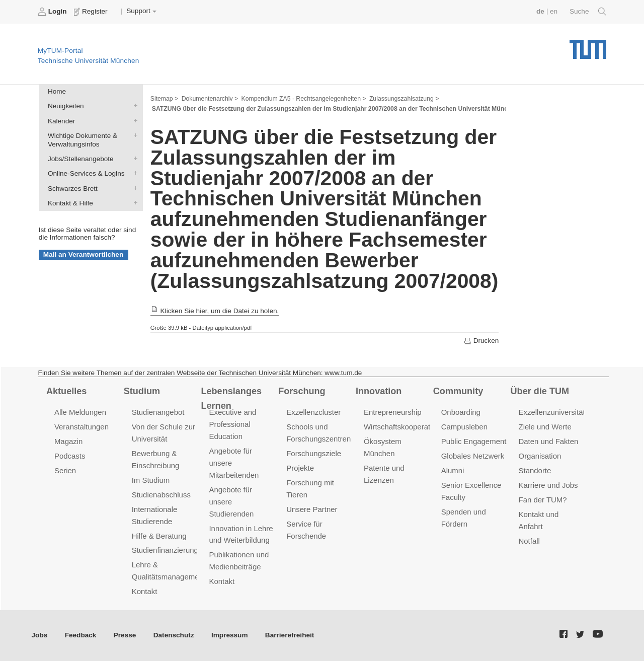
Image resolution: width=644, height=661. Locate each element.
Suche (588, 12)
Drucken (481, 341)
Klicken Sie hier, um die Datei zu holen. (215, 311)
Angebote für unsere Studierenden (231, 502)
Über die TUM (540, 391)
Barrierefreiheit (290, 635)
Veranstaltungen (82, 427)
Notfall (529, 541)
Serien (65, 470)
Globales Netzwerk (473, 456)
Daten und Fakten (549, 441)
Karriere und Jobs (548, 485)
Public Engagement (474, 441)
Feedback (81, 635)
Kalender (133, 120)
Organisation (540, 456)
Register (92, 12)
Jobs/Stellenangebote (133, 159)
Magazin (69, 441)
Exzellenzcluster (313, 412)
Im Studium (151, 480)
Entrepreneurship (393, 412)
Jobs (40, 635)
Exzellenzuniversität (552, 412)
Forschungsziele (314, 453)
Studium (142, 391)
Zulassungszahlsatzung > (404, 99)
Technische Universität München (588, 46)
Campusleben (464, 427)
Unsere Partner (312, 509)
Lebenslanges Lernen (231, 398)
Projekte (300, 468)
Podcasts (70, 456)
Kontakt (145, 591)
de (540, 11)
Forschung (302, 391)
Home (57, 91)
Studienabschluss (161, 495)
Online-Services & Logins (133, 173)
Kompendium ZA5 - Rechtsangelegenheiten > (304, 99)
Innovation (379, 391)
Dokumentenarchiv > (210, 99)
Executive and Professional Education (232, 424)
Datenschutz (174, 635)
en (554, 11)
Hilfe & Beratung (159, 536)
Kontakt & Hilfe (133, 202)
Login (53, 12)
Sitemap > (164, 99)
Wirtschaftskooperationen (406, 427)
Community (458, 391)
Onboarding (461, 412)
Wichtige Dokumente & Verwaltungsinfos (133, 135)
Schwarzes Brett (133, 188)
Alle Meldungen (80, 412)
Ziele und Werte (545, 427)
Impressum (230, 635)
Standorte (535, 470)
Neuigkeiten (133, 106)
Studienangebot (158, 412)
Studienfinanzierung (165, 550)
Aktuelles (66, 391)
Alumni (453, 470)
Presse (125, 635)
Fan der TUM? (543, 500)
